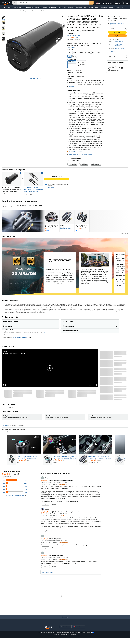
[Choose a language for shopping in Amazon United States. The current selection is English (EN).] (98, 3)
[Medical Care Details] (22, 7)
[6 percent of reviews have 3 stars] (14, 486)
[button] (4, 7)
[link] (33, 179)
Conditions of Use (43, 633)
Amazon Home (119, 7)
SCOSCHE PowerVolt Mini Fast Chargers (14, 353)
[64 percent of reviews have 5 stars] (14, 480)
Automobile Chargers (43, 11)
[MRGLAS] (7, 207)
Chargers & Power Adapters (30, 11)
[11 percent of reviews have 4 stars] (14, 483)
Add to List (112, 56)
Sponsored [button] (125, 233)
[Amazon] (6, 3)
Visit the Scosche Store (73, 36)
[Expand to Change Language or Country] (70, 627)
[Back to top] (65, 619)
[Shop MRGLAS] (21, 208)
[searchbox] (53, 3)
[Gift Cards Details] (83, 7)
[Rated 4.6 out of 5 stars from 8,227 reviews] (29, 460)
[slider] (47, 385)
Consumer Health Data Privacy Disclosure (67, 633)
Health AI (10, 7)
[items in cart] (125, 3)
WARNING (6, 425)
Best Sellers (38, 7)
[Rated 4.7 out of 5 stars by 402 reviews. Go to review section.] (82, 229)
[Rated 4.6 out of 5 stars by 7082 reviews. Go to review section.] (52, 229)
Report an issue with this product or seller (80, 154)
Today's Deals (52, 7)
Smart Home (103, 7)
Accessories (19, 11)
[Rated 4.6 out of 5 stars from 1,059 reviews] (100, 460)
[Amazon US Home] (48, 628)
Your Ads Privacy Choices (84, 633)
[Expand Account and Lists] (113, 4)
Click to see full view (35, 79)
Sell (85, 7)
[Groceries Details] (74, 7)
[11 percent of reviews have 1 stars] (14, 492)
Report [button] (54, 504)
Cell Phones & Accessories (8, 11)
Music (96, 7)
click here (46, 332)
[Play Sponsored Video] (24, 444)
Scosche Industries (119, 42)
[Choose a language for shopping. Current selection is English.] (64, 627)
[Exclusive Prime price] (66, 229)
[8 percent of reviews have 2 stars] (14, 489)
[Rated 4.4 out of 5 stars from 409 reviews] (64, 460)
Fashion (111, 7)
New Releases (62, 7)
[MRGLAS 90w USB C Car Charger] (30, 206)
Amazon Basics (28, 7)
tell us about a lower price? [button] (22, 338)
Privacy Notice (52, 633)
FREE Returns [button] (72, 48)
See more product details (75, 151)
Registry (90, 7)
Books (45, 7)
